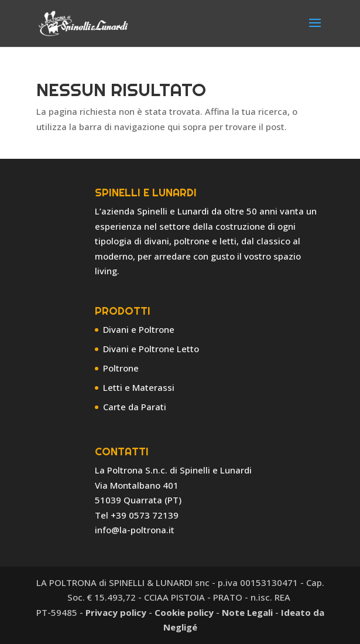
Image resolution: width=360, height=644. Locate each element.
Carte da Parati (135, 407)
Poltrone (121, 368)
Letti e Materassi (139, 387)
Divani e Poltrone (139, 329)
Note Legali (247, 612)
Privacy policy (116, 612)
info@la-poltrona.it (135, 530)
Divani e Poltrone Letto (151, 349)
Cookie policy (184, 612)
